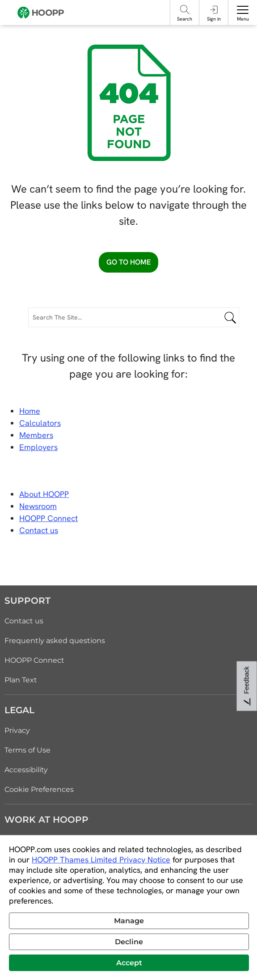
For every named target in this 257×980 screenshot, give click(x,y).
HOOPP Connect (48, 518)
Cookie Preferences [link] (39, 789)
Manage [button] (129, 921)
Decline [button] (129, 942)
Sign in (214, 19)
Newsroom (38, 506)
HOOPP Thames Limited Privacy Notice (101, 860)
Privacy (17, 730)
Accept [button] (129, 963)
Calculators (40, 423)
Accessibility (26, 770)
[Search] (185, 10)
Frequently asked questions (55, 641)
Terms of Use (27, 750)
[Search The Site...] (134, 317)
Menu (243, 19)
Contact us (24, 621)
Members (36, 435)
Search (185, 19)
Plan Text (21, 680)
